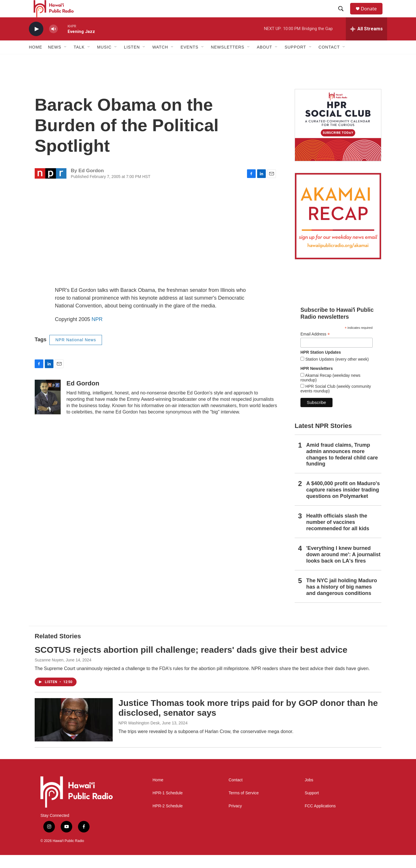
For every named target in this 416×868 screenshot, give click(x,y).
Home (36, 60)
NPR (97, 332)
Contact (235, 793)
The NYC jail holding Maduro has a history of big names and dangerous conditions (342, 600)
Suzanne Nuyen (49, 673)
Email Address (315, 347)
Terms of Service (244, 806)
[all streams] (366, 42)
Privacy (235, 819)
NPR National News (76, 353)
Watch (160, 60)
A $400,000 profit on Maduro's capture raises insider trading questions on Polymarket (343, 503)
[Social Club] (338, 138)
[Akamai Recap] (338, 229)
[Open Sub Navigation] (66, 60)
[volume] (53, 42)
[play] (36, 42)
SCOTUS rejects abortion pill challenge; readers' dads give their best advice (191, 663)
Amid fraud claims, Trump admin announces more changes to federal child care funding (342, 468)
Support (312, 806)
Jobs (309, 793)
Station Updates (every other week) (336, 372)
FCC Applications (320, 819)
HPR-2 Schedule (168, 819)
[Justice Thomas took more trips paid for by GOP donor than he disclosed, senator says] (74, 733)
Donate (372, 15)
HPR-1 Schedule (168, 806)
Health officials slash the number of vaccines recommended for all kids (338, 535)
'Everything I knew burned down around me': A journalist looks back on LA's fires (343, 567)
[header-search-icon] (343, 15)
